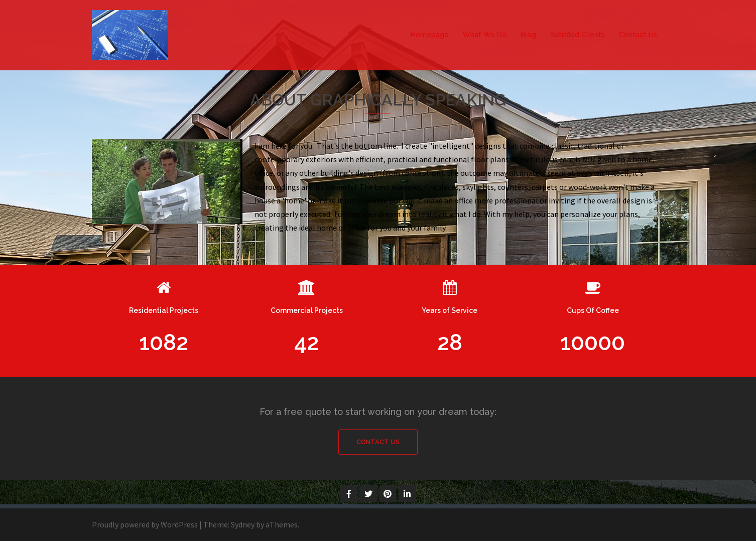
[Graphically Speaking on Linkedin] (407, 494)
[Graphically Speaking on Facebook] (349, 494)
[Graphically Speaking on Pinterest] (388, 494)
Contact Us (638, 35)
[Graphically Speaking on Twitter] (368, 494)
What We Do (485, 35)
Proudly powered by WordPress (145, 524)
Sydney (243, 524)
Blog (528, 35)
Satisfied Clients (578, 35)
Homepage (430, 35)
